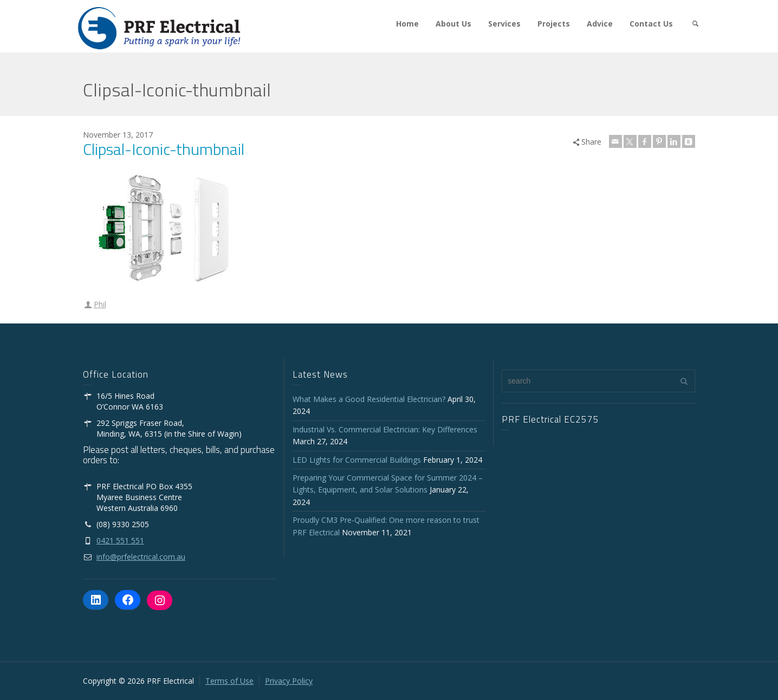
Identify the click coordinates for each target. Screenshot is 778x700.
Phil (100, 304)
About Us (453, 24)
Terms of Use (229, 681)
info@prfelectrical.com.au (141, 557)
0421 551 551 (120, 540)
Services (504, 24)
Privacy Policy (289, 681)
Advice (600, 24)
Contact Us (651, 24)
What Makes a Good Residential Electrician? (369, 399)
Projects (554, 24)
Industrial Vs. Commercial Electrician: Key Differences (387, 429)
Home (407, 24)
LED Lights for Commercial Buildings (357, 460)
